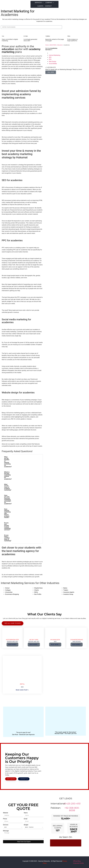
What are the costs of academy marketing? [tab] (8, 487)
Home (47, 45)
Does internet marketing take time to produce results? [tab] (7, 513)
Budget (26, 825)
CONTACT (48, 6)
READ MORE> (12, 645)
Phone (5, 819)
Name (26, 813)
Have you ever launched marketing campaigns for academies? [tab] (8, 500)
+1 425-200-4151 (72, 804)
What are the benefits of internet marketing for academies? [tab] (8, 462)
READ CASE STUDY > (22, 690)
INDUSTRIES (53, 45)
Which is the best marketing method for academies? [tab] (8, 476)
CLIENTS (40, 6)
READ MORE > (34, 645)
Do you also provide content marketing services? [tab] (7, 526)
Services (6, 825)
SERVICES (39, 3)
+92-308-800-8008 (72, 809)
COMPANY (50, 3)
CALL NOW (51, 72)
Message (6, 831)
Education (60, 45)
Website (6, 813)
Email (26, 819)
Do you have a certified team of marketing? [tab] (8, 538)
